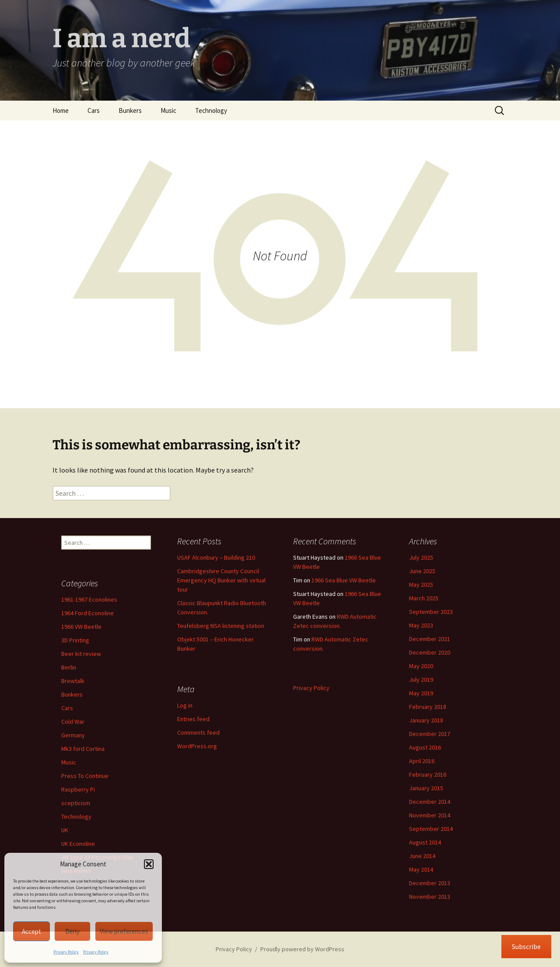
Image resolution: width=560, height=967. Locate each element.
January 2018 (426, 720)
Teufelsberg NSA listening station (221, 626)
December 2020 (430, 652)
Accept (31, 931)
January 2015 (426, 788)
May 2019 (421, 693)
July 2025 (421, 557)
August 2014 (425, 842)
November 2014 (430, 815)
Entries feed (193, 719)
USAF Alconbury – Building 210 (216, 557)
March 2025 (424, 598)
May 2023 (421, 625)
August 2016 (425, 747)
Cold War (73, 722)
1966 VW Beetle (81, 627)
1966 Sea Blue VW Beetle (344, 580)
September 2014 (431, 829)
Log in (185, 705)
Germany (73, 735)
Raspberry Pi (78, 789)
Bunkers (130, 110)
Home (61, 110)
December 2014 (430, 802)
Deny (72, 931)
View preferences (124, 931)
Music (168, 110)
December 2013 (430, 883)
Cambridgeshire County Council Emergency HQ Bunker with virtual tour (221, 580)
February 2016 (428, 774)
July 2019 (421, 680)
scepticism (76, 803)
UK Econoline (78, 844)
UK (65, 830)
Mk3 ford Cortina (83, 749)
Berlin (69, 667)
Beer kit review (81, 654)
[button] (149, 864)
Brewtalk (73, 681)
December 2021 (430, 639)
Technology (211, 110)
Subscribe (526, 946)
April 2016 (422, 761)
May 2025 (421, 585)
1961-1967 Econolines (89, 599)
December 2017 (430, 734)
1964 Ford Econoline (87, 613)
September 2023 (431, 612)
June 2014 (422, 856)
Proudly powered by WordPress (302, 949)
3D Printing (75, 640)
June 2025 (422, 571)
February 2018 (428, 707)
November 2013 (430, 897)
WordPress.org (197, 746)
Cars (94, 110)
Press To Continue (85, 776)
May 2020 (421, 666)
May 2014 (421, 869)
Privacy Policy (66, 952)
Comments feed (198, 732)
